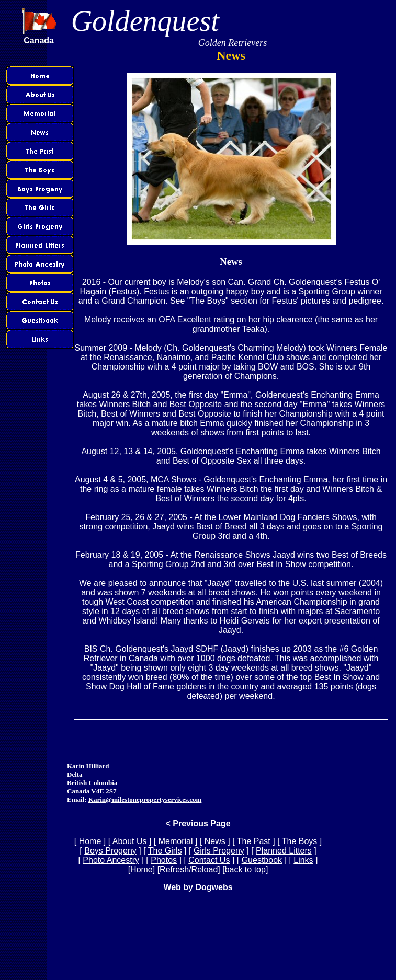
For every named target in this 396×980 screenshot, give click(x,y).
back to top (245, 869)
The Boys (300, 841)
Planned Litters (284, 851)
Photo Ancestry (111, 860)
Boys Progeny (110, 851)
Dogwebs (214, 887)
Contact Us (209, 860)
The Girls (165, 851)
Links (303, 860)
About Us (130, 841)
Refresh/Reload (189, 869)
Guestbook (262, 860)
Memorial (176, 841)
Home (90, 841)
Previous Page (201, 823)
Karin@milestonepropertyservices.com (145, 799)
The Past (254, 841)
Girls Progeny (219, 851)
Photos (164, 860)
